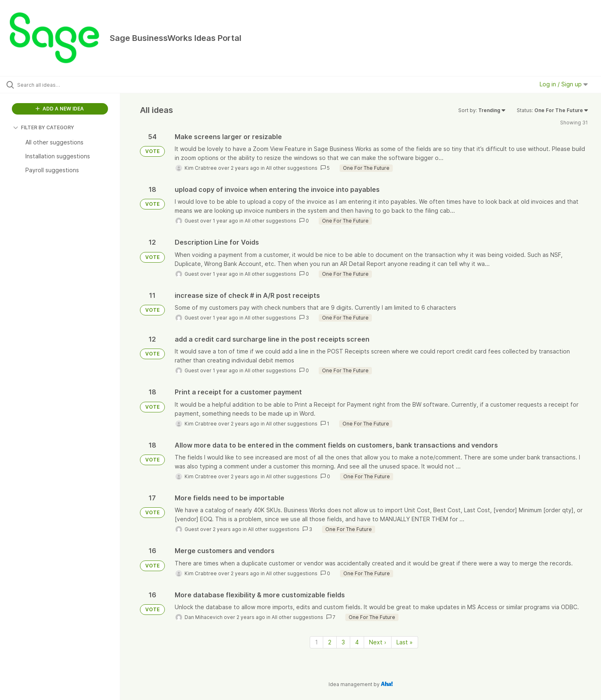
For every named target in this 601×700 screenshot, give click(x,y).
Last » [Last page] (405, 642)
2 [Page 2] (330, 642)
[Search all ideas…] (70, 85)
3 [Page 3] (343, 642)
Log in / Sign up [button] (564, 84)
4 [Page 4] (357, 642)
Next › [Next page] (378, 642)
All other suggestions (292, 168)
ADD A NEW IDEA (60, 109)
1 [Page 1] (316, 642)
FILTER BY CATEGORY (44, 127)
